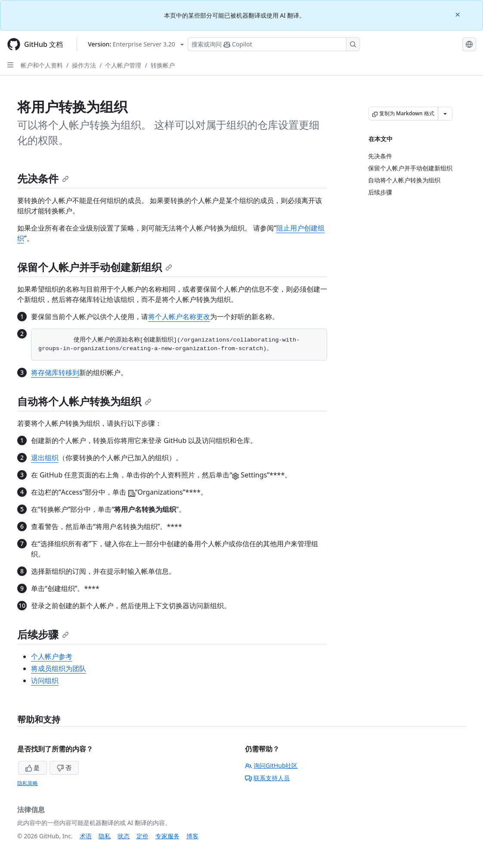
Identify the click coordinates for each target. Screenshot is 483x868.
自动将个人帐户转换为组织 (84, 401)
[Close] (458, 14)
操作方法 (84, 65)
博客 (192, 836)
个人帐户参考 (52, 656)
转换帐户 (163, 65)
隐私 (105, 836)
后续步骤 (43, 634)
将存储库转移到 (55, 372)
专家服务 (167, 836)
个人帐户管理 (123, 65)
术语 (86, 836)
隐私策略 (28, 783)
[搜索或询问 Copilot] (274, 44)
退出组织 (45, 458)
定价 (142, 836)
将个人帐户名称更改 (179, 317)
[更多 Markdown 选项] (445, 114)
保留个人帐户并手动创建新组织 (95, 267)
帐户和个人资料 (42, 65)
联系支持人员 (267, 778)
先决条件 (43, 178)
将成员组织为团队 (59, 668)
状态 (124, 836)
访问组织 (45, 680)
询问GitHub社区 (271, 765)
